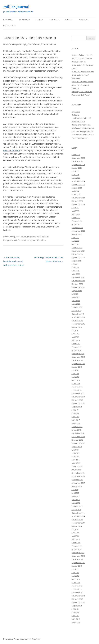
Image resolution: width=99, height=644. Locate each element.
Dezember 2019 (78, 314)
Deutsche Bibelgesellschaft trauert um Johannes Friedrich (82, 85)
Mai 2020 (75, 297)
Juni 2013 (75, 573)
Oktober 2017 (77, 400)
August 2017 (77, 407)
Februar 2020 (77, 307)
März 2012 (76, 622)
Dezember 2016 (78, 433)
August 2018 (77, 367)
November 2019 (78, 317)
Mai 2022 (75, 241)
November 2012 (78, 596)
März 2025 (76, 178)
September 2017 (78, 403)
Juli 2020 (75, 294)
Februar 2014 (77, 546)
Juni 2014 (75, 533)
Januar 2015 (76, 510)
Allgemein (76, 112)
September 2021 (78, 257)
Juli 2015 (75, 490)
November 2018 (78, 357)
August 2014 (77, 526)
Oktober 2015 (77, 480)
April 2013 (76, 579)
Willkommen (24, 20)
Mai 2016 (75, 456)
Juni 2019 (75, 334)
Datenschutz (9, 26)
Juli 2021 (75, 264)
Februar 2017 (77, 427)
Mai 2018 (75, 377)
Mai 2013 (75, 576)
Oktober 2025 (77, 161)
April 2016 (76, 460)
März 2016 (76, 463)
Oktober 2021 (77, 254)
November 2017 (78, 397)
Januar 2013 (76, 589)
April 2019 (76, 340)
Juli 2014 (75, 529)
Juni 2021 (75, 267)
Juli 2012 (75, 609)
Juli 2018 (75, 370)
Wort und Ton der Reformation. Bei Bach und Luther (83, 65)
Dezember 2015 (78, 473)
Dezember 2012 (78, 592)
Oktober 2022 (77, 228)
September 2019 (78, 324)
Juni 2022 (75, 238)
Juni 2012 (75, 612)
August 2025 (77, 168)
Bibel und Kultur (78, 121)
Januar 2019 (76, 350)
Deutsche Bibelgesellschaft (82, 131)
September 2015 (78, 483)
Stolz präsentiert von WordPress (28, 639)
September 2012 (78, 602)
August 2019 (77, 327)
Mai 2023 (75, 211)
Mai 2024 (75, 191)
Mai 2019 (75, 337)
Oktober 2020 (77, 284)
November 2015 (78, 476)
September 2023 (78, 204)
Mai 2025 (75, 175)
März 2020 (76, 304)
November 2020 (78, 281)
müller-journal (16, 7)
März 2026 (76, 155)
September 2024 (78, 184)
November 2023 (78, 198)
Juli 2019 (75, 330)
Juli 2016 (75, 450)
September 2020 (78, 287)
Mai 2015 (75, 496)
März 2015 (76, 503)
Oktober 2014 (77, 519)
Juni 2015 (75, 493)
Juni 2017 (75, 413)
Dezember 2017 (78, 393)
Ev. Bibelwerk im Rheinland (83, 135)
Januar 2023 (76, 224)
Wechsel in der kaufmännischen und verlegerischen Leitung (14, 261)
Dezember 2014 (78, 513)
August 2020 (77, 291)
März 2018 (76, 383)
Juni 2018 (75, 374)
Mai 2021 (75, 271)
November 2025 (78, 158)
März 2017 (76, 423)
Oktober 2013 (77, 559)
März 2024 (76, 194)
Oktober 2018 (77, 360)
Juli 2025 (75, 171)
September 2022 (78, 231)
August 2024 (77, 188)
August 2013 (77, 566)
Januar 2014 (76, 549)
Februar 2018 (77, 387)
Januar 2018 (76, 390)
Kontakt (69, 20)
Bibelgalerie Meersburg (81, 125)
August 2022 (77, 234)
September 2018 (78, 364)
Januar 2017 (76, 430)
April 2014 (76, 539)
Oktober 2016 (77, 440)
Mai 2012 (75, 616)
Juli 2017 (75, 410)
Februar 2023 (77, 221)
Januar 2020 (76, 311)
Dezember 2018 (78, 354)
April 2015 (76, 500)
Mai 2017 (75, 417)
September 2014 (78, 523)
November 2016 (78, 437)
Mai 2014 (75, 536)
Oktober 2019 (77, 320)
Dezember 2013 (78, 553)
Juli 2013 (75, 569)
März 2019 (76, 344)
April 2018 (76, 380)
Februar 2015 (77, 506)
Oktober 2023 (77, 201)
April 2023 (76, 214)
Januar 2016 (76, 470)
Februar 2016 (77, 466)
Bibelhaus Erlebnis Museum (83, 128)
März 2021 (76, 274)
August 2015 (77, 486)
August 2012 (77, 606)
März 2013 (76, 583)
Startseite (8, 20)
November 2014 (78, 516)
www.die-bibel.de (11, 150)
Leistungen (54, 20)
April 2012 (76, 619)
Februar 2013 (77, 586)
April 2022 (76, 244)
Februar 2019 (77, 347)
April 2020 (76, 301)
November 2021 (78, 251)
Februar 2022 (77, 248)
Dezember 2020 (78, 277)
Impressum (83, 20)
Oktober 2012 (77, 599)
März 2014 (76, 543)
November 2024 (78, 181)
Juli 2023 (75, 208)
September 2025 (78, 165)
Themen (39, 20)
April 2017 (76, 420)
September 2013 (78, 563)
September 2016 (78, 443)
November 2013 (78, 556)
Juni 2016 (75, 453)
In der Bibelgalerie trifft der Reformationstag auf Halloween (83, 75)
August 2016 (77, 447)
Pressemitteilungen (26, 240)
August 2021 (77, 261)
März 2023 (76, 218)
